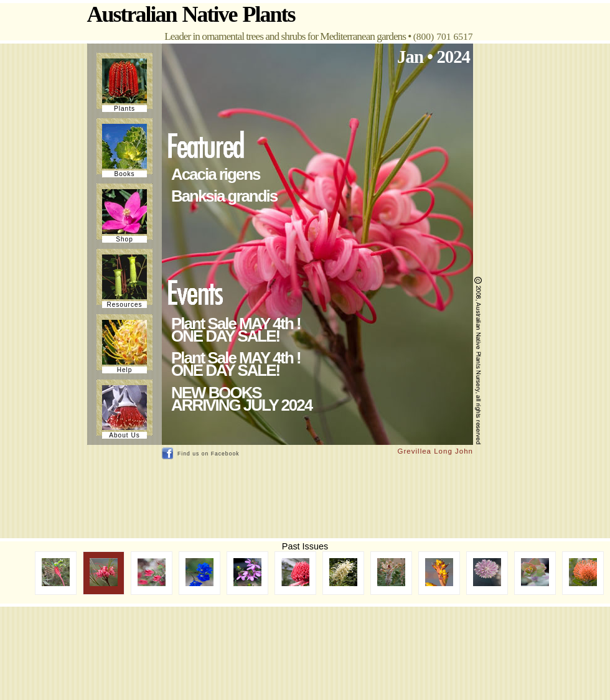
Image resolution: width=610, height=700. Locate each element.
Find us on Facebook (209, 454)
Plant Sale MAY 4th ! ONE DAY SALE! (236, 330)
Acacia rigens (215, 174)
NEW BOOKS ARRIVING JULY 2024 (242, 399)
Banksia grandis (224, 196)
